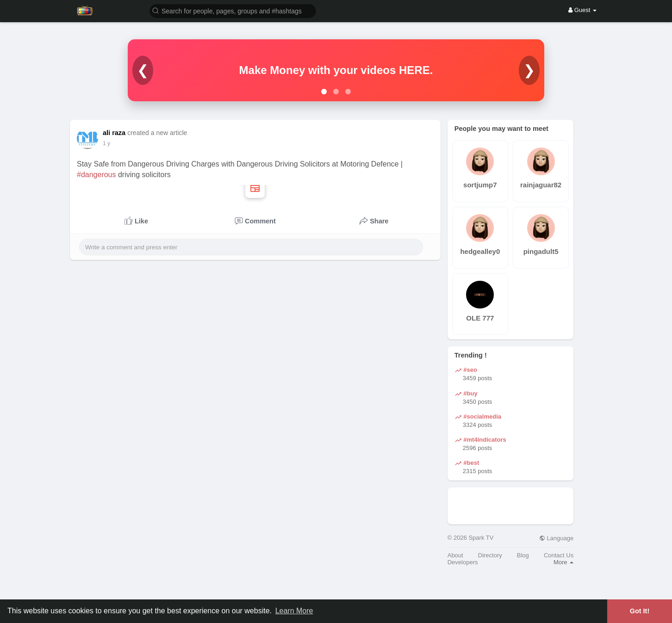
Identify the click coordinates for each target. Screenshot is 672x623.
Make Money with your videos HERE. (336, 70)
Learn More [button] (294, 611)
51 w (109, 143)
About (455, 555)
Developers (463, 562)
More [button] (563, 562)
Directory (490, 555)
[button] (233, 10)
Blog (523, 555)
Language (556, 538)
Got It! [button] (640, 611)
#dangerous (96, 175)
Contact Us (559, 555)
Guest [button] (582, 10)
